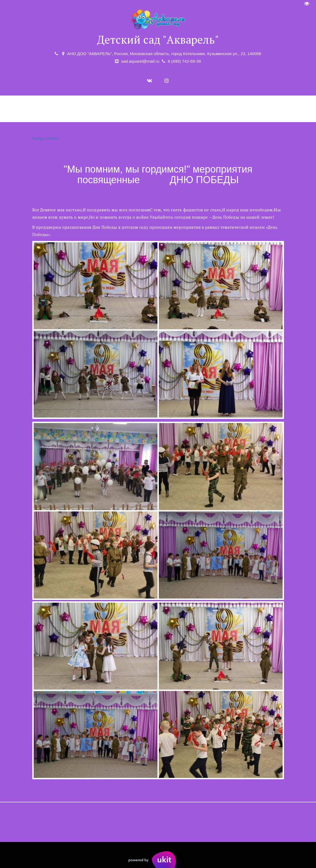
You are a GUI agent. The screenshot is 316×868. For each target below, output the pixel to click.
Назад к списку (44, 139)
